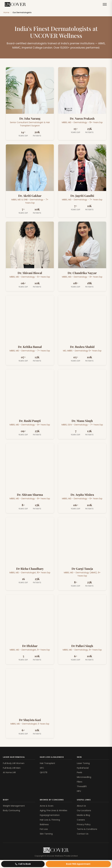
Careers (81, 820)
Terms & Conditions (87, 829)
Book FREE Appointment (78, 864)
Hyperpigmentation (50, 815)
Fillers (80, 782)
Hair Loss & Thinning (50, 820)
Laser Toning (83, 763)
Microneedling (84, 777)
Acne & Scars (47, 806)
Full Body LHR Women (14, 763)
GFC (42, 768)
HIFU (79, 791)
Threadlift (82, 786)
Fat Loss (44, 829)
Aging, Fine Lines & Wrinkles (54, 810)
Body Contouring (11, 810)
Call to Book (23, 864)
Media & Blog (83, 815)
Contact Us (83, 834)
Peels (79, 772)
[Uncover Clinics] (56, 850)
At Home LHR (9, 772)
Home (6, 12)
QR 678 (44, 772)
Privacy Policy (84, 824)
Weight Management (14, 806)
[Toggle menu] (105, 4)
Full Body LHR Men (12, 768)
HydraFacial (83, 768)
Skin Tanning (46, 834)
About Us (81, 806)
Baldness (44, 824)
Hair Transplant (47, 763)
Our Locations (84, 810)
